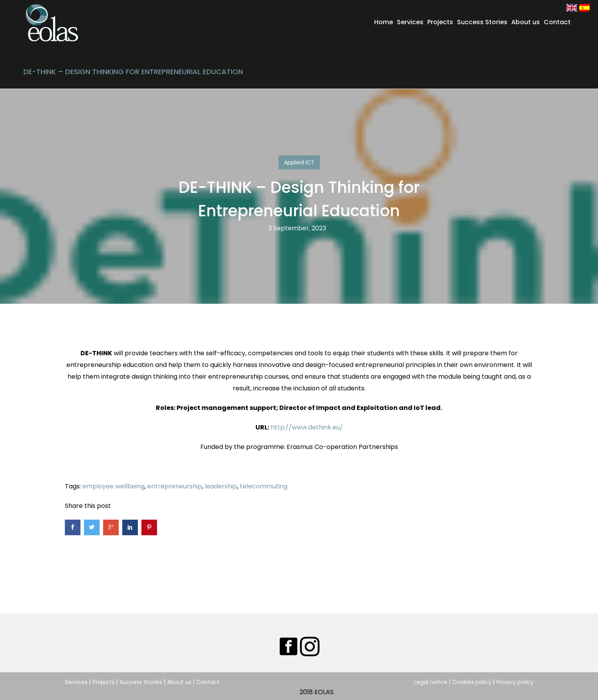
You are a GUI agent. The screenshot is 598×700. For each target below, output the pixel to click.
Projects (440, 22)
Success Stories (482, 22)
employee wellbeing (113, 486)
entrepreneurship (175, 486)
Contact (557, 22)
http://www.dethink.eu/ (307, 427)
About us (526, 22)
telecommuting (264, 486)
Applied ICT (299, 162)
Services (410, 22)
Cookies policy (472, 682)
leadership (221, 486)
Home (384, 22)
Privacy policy (515, 682)
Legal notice (431, 682)
